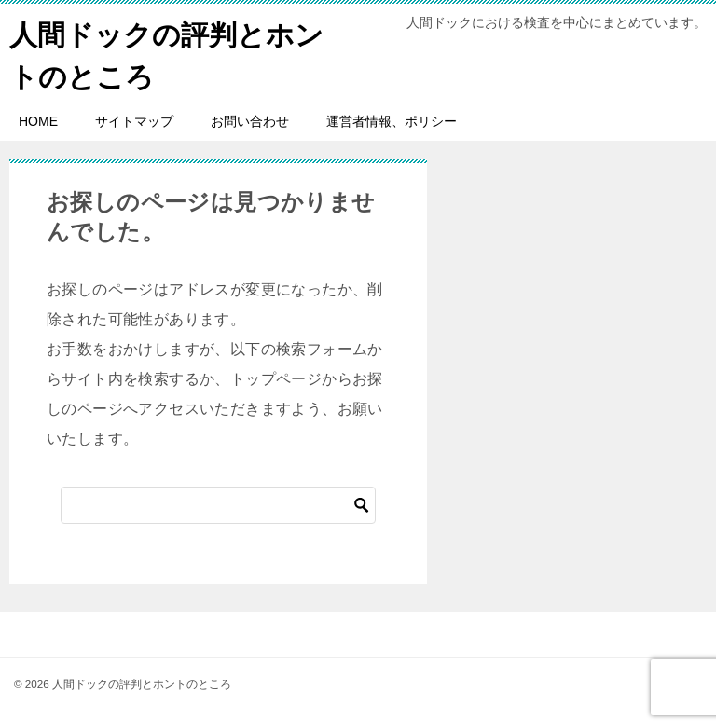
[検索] (218, 505)
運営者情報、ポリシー (392, 121)
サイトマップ (134, 121)
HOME (38, 121)
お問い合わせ (250, 121)
